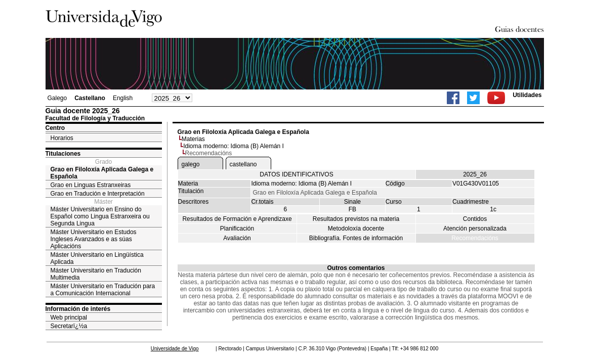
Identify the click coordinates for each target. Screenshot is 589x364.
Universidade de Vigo (175, 349)
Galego (57, 98)
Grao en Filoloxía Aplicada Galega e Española (102, 173)
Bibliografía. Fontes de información (356, 238)
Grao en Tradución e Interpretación (98, 194)
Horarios (62, 138)
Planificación (237, 229)
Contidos (475, 219)
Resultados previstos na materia (356, 219)
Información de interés (78, 309)
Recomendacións (475, 238)
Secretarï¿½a (69, 326)
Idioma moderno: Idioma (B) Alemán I (234, 146)
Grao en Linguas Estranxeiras (91, 185)
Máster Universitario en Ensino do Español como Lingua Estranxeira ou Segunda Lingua (100, 216)
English (123, 98)
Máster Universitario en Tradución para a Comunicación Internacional (103, 290)
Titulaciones (63, 154)
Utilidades (527, 95)
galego (191, 164)
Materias (193, 139)
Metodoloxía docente (356, 229)
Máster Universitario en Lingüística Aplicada (97, 258)
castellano (243, 164)
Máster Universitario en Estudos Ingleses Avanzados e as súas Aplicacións (94, 239)
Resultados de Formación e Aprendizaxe (237, 219)
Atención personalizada (475, 229)
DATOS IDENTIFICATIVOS (296, 174)
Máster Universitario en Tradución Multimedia (96, 274)
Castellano (90, 98)
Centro (55, 128)
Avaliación (237, 238)
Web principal (69, 317)
